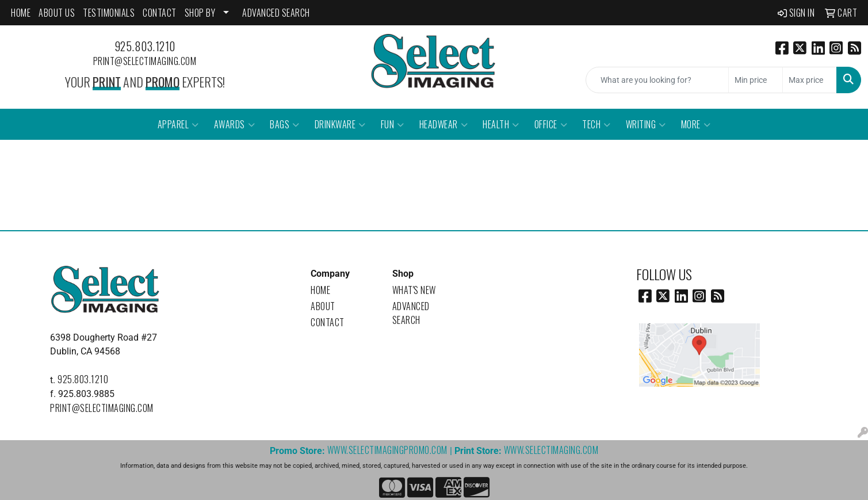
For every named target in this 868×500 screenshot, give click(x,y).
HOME (21, 13)
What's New (414, 290)
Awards (235, 124)
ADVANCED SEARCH (276, 13)
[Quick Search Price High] (810, 80)
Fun (393, 124)
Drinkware (340, 124)
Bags (285, 124)
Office (551, 124)
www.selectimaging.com (551, 450)
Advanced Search (411, 313)
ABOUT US (57, 13)
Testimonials (109, 13)
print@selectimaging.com (145, 61)
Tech (596, 124)
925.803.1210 (145, 46)
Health (501, 124)
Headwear (444, 124)
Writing (646, 124)
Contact (328, 322)
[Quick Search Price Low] (756, 80)
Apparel (178, 124)
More (696, 124)
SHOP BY (200, 13)
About (323, 306)
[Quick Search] (657, 80)
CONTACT (160, 13)
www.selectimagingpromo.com (387, 450)
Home (320, 290)
